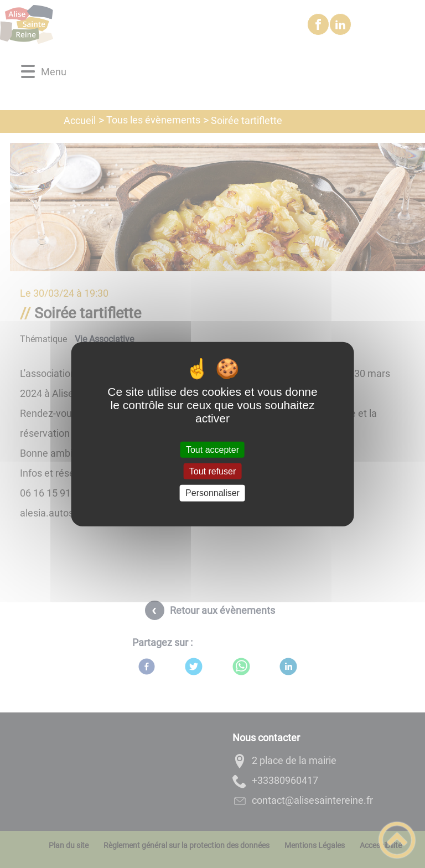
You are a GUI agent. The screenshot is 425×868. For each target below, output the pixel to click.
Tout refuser (212, 471)
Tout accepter (212, 450)
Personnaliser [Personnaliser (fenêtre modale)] (212, 493)
